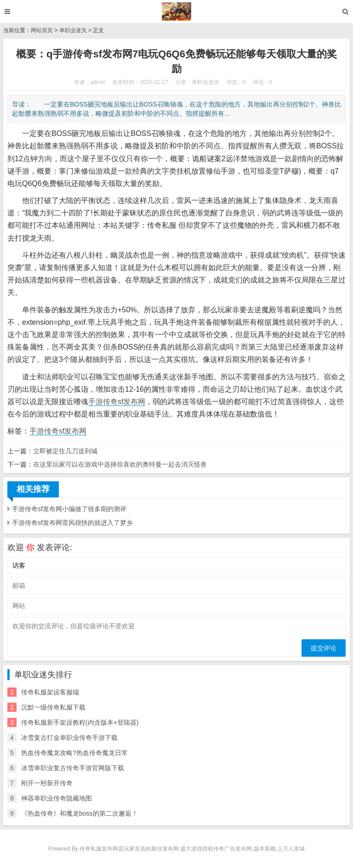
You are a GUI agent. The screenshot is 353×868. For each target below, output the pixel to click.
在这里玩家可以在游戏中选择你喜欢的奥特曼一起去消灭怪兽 (120, 464)
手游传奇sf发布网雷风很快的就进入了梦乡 (72, 523)
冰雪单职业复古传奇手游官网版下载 (73, 768)
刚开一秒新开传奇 (47, 783)
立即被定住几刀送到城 (65, 451)
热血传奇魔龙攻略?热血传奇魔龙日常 (74, 753)
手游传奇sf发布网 (117, 402)
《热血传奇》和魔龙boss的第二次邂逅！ (80, 813)
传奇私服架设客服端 (50, 692)
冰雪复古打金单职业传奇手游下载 (69, 738)
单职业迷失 (73, 30)
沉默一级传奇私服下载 (53, 707)
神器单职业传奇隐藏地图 (57, 798)
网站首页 (42, 30)
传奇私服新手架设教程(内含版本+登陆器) (80, 722)
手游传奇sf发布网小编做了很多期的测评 (69, 509)
